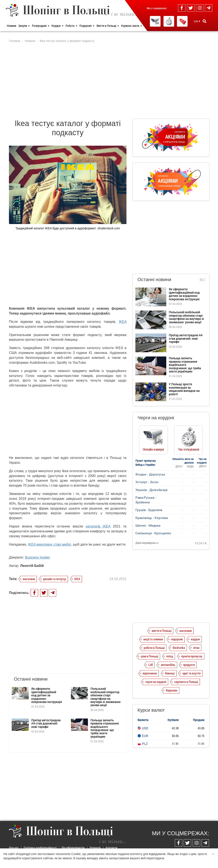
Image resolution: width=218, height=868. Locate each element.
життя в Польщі (161, 631)
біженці (170, 673)
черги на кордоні (156, 682)
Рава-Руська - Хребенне (146, 500)
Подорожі (87, 26)
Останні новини (154, 280)
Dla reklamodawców (73, 848)
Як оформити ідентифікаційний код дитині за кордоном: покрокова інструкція (47, 695)
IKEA (123, 322)
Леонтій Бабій (32, 566)
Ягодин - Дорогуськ (150, 474)
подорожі (177, 639)
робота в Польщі (154, 648)
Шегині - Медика (148, 525)
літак (196, 648)
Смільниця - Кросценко (153, 533)
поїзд (170, 656)
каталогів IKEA (98, 526)
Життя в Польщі (108, 26)
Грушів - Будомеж (149, 510)
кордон (195, 639)
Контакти (111, 848)
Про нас (14, 848)
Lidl (151, 665)
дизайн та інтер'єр (54, 579)
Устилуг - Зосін (147, 482)
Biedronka (179, 648)
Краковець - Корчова (152, 518)
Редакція (95, 848)
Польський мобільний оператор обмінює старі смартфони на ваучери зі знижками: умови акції (106, 697)
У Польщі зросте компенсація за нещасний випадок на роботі (184, 389)
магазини (29, 579)
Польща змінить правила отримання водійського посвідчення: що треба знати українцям (105, 728)
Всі (202, 280)
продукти (189, 665)
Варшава (172, 690)
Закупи (24, 26)
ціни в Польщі (149, 656)
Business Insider (37, 557)
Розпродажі (41, 26)
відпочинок (150, 673)
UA (197, 21)
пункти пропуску (192, 656)
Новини (11, 26)
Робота (71, 26)
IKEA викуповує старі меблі (49, 544)
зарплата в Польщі (186, 682)
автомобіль (168, 665)
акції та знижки (153, 639)
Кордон (57, 26)
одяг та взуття (191, 673)
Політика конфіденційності (40, 848)
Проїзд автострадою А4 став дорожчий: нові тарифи (46, 723)
